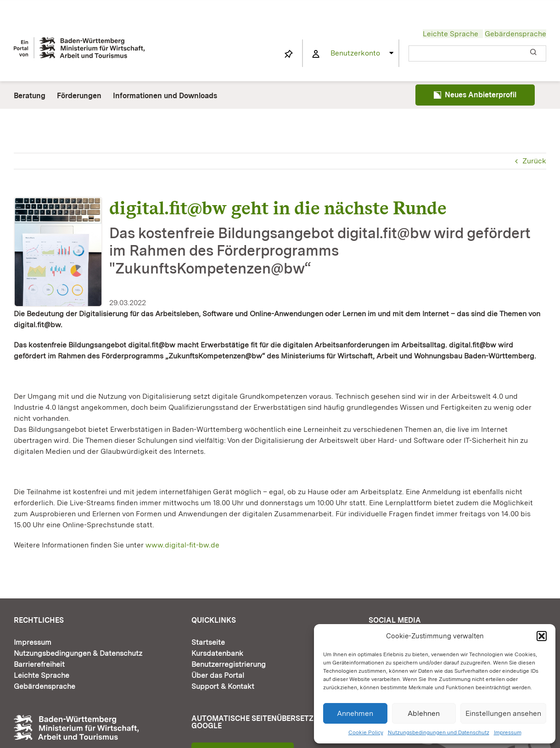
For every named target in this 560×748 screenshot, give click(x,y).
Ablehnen (424, 713)
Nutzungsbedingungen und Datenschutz (439, 732)
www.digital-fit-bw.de (182, 545)
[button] (542, 636)
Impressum (508, 732)
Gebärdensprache (515, 34)
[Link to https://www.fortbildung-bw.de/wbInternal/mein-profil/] (316, 54)
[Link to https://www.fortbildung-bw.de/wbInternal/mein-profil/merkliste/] (289, 54)
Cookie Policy (366, 732)
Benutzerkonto (355, 53)
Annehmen (355, 713)
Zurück (534, 161)
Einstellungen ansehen (503, 713)
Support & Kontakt (223, 686)
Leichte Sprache (451, 34)
